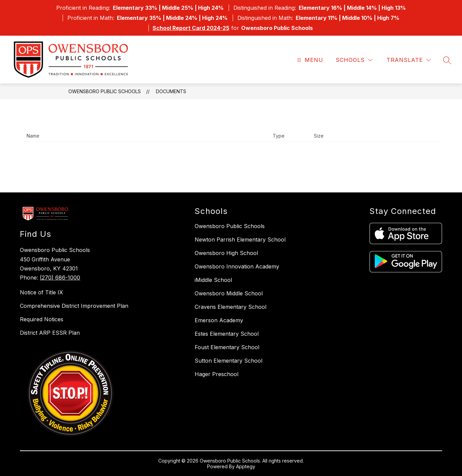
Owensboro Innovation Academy (237, 266)
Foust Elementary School (227, 347)
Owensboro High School (226, 253)
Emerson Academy (219, 320)
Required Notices (42, 319)
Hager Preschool (217, 374)
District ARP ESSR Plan (50, 333)
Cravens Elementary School (230, 307)
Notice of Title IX (41, 292)
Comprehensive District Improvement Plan (74, 306)
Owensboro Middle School (229, 293)
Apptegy (246, 466)
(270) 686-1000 (60, 278)
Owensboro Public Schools (105, 91)
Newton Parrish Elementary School (240, 240)
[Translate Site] (409, 60)
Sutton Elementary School (228, 361)
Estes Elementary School (227, 334)
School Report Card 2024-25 (191, 28)
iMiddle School (213, 280)
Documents (171, 91)
